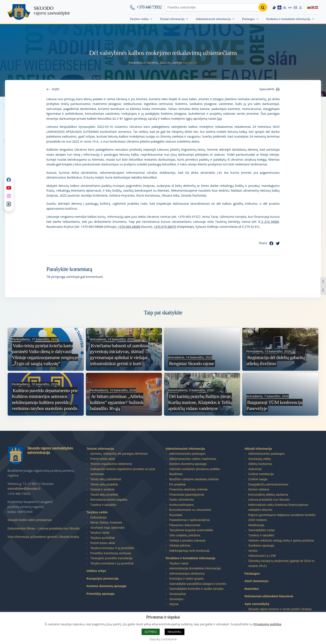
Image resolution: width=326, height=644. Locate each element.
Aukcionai (255, 469)
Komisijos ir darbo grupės (186, 579)
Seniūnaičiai (177, 594)
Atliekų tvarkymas (260, 464)
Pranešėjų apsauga (100, 594)
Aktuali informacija (258, 449)
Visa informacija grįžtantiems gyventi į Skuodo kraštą (43, 537)
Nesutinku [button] (175, 632)
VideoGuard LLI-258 (262, 556)
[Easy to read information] (279, 7)
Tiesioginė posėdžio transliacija (111, 558)
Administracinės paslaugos (187, 454)
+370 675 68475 (165, 227)
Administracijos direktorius (187, 574)
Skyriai (174, 604)
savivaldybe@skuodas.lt (24, 489)
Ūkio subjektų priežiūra (185, 535)
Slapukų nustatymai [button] (163, 639)
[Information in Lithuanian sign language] (274, 7)
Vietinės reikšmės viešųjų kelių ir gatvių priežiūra (281, 541)
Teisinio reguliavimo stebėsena (111, 464)
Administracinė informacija (213, 19)
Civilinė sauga (258, 479)
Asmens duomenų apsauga (106, 586)
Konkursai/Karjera (181, 505)
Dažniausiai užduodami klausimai (269, 596)
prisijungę (58, 277)
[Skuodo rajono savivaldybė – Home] (19, 12)
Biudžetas (176, 474)
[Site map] (285, 7)
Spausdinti (267, 89)
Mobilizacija (256, 525)
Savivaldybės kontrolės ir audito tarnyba (196, 589)
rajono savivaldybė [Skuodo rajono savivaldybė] (52, 11)
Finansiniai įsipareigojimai (187, 495)
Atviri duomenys (256, 581)
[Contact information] (295, 7)
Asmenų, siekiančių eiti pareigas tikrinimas (119, 454)
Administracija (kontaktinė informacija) (195, 568)
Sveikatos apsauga (261, 545)
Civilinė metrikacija (261, 474)
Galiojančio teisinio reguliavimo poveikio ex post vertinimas (123, 472)
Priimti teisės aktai (103, 459)
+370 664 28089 (129, 227)
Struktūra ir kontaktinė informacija (288, 19)
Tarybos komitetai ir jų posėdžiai (112, 563)
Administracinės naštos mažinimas (193, 459)
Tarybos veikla (139, 19)
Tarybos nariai (100, 533)
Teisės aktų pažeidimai (106, 479)
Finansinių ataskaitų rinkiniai (188, 489)
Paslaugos (248, 19)
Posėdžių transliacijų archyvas (111, 553)
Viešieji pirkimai (180, 545)
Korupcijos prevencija (102, 579)
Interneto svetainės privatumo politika (194, 469)
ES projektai (177, 484)
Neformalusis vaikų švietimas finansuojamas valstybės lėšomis (278, 507)
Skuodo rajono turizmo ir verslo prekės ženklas (280, 609)
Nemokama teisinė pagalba (109, 500)
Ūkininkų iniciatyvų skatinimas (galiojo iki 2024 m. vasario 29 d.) (282, 563)
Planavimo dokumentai (185, 525)
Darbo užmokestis (182, 500)
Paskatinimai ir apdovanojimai (190, 520)
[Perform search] (263, 7)
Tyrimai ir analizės (102, 489)
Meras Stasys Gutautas (106, 522)
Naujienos (190, 63)
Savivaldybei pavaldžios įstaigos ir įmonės (198, 584)
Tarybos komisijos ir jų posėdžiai (112, 548)
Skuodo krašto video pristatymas (30, 520)
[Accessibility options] (290, 7)
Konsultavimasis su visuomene (190, 510)
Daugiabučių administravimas (268, 484)
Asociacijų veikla (259, 459)
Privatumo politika (267, 624)
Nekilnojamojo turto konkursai (189, 551)
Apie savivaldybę (257, 604)
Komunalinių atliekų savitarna (268, 495)
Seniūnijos (176, 599)
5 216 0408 (269, 222)
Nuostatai (176, 515)
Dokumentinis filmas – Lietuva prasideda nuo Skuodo (44, 528)
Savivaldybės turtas (262, 530)
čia (219, 118)
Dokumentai (98, 517)
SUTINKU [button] (151, 632)
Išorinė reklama (259, 489)
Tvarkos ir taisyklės (103, 505)
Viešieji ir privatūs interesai (187, 541)
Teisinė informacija (172, 19)
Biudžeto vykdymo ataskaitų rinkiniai (194, 479)
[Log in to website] (300, 7)
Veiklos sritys (96, 571)
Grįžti (56, 89)
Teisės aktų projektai (104, 484)
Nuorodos (252, 589)
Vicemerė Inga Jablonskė (107, 528)
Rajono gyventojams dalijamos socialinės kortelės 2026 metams (282, 518)
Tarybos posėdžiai (102, 538)
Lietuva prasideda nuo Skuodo (269, 500)
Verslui (253, 551)
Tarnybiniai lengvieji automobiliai (191, 530)
